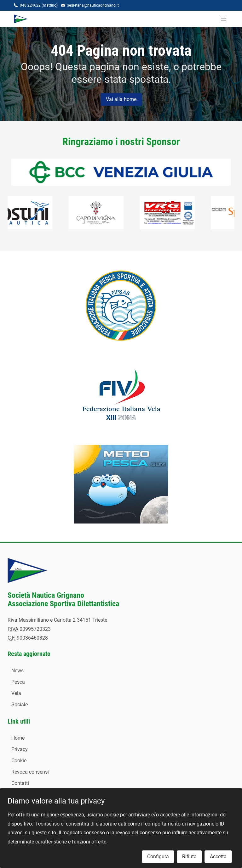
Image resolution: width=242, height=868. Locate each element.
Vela (16, 693)
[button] (224, 19)
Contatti (20, 783)
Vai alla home (121, 99)
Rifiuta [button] (189, 857)
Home (18, 738)
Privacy (20, 749)
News (17, 671)
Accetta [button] (218, 857)
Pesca (18, 682)
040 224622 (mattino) (39, 5)
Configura (158, 857)
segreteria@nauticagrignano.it (93, 5)
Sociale (20, 705)
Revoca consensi (30, 772)
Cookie (19, 761)
